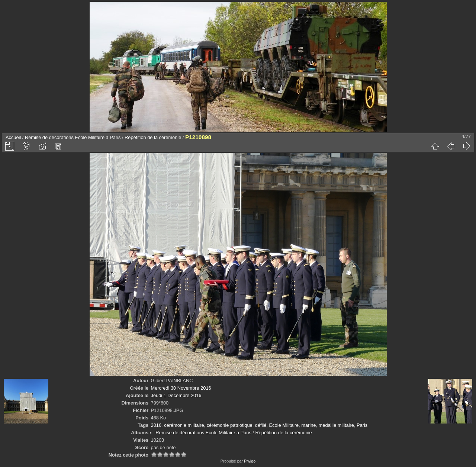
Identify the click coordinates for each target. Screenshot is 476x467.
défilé (261, 425)
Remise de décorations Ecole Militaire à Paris (73, 137)
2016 (156, 425)
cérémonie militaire (184, 425)
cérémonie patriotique (230, 425)
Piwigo (250, 461)
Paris (362, 425)
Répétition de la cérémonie (153, 137)
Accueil (13, 137)
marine (308, 425)
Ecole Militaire (284, 425)
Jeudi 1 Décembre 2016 (176, 395)
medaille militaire (336, 425)
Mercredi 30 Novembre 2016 (181, 388)
